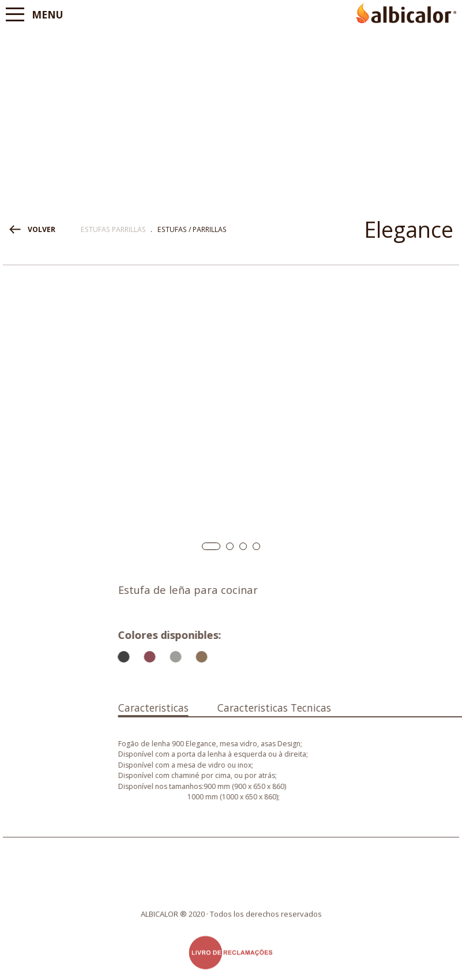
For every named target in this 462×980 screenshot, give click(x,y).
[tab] (246, 705)
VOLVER (42, 230)
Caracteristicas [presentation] (246, 708)
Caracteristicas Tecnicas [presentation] (367, 708)
